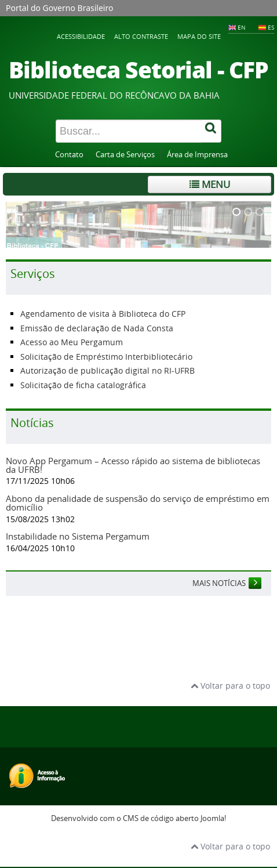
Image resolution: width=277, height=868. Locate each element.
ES (271, 27)
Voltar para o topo (230, 686)
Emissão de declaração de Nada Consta (97, 328)
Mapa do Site (199, 36)
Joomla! (213, 818)
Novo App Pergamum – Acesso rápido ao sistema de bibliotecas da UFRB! (133, 465)
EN (242, 27)
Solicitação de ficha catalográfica (83, 385)
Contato (69, 155)
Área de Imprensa (197, 155)
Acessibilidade (81, 36)
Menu (210, 184)
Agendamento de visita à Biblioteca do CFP (103, 314)
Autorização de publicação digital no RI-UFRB (107, 370)
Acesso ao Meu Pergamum (72, 342)
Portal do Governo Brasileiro (59, 8)
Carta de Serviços (125, 155)
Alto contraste (141, 36)
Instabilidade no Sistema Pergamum (78, 536)
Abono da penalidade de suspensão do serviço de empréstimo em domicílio (138, 503)
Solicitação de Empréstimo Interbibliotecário (106, 357)
